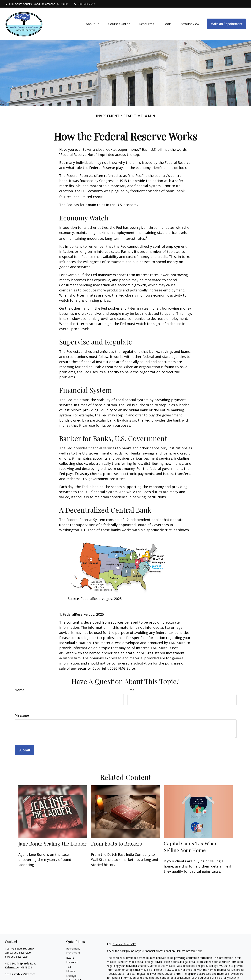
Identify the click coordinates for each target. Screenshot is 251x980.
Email (132, 690)
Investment (73, 953)
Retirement (73, 948)
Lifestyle (71, 976)
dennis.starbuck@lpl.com (20, 974)
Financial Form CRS (124, 944)
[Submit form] (24, 750)
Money (70, 971)
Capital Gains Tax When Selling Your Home (191, 847)
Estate (70, 958)
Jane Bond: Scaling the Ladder (52, 843)
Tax (68, 967)
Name (19, 690)
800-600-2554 (84, 4)
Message (22, 715)
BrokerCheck (194, 951)
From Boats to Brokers (116, 843)
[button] (93, 24)
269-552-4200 (22, 953)
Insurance (72, 962)
